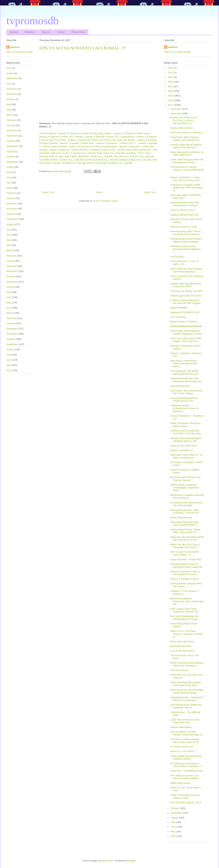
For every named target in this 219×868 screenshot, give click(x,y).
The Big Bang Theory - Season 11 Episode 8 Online (116, 133)
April (9, 110)
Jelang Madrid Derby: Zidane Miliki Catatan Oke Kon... (185, 531)
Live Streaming (178, 317)
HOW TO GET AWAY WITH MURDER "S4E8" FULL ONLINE (81, 157)
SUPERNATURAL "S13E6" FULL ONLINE (61, 160)
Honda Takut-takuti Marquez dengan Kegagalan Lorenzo (186, 332)
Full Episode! (177, 257)
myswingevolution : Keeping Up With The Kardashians (187, 699)
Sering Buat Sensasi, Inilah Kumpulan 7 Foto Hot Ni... (185, 511)
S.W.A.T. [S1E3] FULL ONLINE (79, 153)
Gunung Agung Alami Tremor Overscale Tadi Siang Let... (186, 233)
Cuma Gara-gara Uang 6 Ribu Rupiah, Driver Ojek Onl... (186, 340)
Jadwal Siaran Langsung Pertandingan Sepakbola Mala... (184, 488)
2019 (171, 96)
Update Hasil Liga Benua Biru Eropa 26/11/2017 (186, 285)
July (8, 172)
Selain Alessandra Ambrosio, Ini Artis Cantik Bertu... (187, 154)
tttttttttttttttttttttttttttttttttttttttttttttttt (186, 326)
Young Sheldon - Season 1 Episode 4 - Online (125, 146)
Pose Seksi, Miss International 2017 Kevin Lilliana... (186, 392)
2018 (171, 100)
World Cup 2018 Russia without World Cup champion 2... (187, 664)
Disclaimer (30, 32)
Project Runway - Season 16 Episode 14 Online (75, 146)
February (11, 120)
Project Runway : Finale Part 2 (186, 559)
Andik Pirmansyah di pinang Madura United (185, 796)
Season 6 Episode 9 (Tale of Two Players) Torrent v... (185, 573)
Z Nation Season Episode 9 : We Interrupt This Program (185, 302)
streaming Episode (180, 386)
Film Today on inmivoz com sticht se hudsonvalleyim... (185, 777)
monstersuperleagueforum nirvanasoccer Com (184, 400)
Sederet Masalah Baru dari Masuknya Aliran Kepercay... (186, 380)
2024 (171, 73)
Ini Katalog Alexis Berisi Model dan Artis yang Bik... (186, 504)
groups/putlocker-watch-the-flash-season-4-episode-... (185, 204)
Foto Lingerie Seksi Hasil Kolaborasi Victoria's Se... (185, 610)
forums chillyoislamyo (181, 128)
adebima (15, 47)
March (10, 115)
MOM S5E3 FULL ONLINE (111, 153)
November (12, 94)
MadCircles (108, 861)
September (12, 78)
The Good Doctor (179, 670)
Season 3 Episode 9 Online (185, 579)
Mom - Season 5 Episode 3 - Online (108, 143)
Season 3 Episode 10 (181, 450)
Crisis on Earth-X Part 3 (183, 210)
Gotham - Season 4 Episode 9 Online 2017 (97, 137)
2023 (171, 77)
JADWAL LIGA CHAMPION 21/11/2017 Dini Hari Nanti (185, 432)
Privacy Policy (78, 32)
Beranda (14, 32)
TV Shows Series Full (181, 747)
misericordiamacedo (181, 727)
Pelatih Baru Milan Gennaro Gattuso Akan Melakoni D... (186, 139)
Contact (61, 32)
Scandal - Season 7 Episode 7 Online (68, 143)
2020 (171, 91)
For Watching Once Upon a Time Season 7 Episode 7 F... (187, 765)
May (9, 104)
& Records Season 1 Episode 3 (187, 132)
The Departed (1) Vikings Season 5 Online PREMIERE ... (187, 170)
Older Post (150, 192)
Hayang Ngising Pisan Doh (184, 215)
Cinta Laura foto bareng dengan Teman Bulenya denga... (187, 691)
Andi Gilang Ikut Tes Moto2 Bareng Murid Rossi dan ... (186, 372)
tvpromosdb (33, 21)
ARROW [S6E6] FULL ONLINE (135, 160)
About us (46, 32)
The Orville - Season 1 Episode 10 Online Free (79, 140)
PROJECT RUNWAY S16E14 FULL (97, 150)
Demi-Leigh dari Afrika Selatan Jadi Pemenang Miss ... (186, 270)
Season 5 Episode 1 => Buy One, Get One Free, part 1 (185, 179)
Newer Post (48, 192)
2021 (171, 87)
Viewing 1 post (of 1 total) (183, 227)
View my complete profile (20, 52)
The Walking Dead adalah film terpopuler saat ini (186, 706)
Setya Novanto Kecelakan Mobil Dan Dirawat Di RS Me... (187, 538)
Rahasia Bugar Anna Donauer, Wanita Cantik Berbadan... (186, 240)
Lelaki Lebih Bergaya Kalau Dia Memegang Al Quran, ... (187, 161)
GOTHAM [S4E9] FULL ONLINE (101, 160)
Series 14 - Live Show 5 (183, 751)
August (10, 73)
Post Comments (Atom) (106, 201)
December (12, 89)
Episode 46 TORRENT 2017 (185, 312)
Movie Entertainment (181, 518)
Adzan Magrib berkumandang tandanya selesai (186, 757)
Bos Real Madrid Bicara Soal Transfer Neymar (185, 479)
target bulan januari (180, 783)
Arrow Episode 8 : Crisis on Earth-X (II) (184, 263)
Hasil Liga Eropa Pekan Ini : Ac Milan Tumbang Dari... (186, 456)
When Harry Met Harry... (183, 641)
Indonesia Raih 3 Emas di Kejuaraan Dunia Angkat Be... (187, 565)
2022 (171, 82)
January (11, 125)
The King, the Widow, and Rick (186, 291)
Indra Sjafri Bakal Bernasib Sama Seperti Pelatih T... (185, 524)
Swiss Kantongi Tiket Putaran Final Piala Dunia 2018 (186, 684)
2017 (171, 105)
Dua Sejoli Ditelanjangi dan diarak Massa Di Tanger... (185, 618)
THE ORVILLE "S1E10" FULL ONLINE (134, 157)
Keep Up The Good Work (183, 446)
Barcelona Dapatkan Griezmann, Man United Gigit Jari (187, 601)
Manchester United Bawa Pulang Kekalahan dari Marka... (183, 364)
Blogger (132, 861)
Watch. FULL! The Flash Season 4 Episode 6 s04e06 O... (186, 634)
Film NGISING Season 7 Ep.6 (186, 802)
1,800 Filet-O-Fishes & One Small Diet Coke (185, 721)
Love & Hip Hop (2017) (182, 651)
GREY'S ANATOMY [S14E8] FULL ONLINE (110, 163)
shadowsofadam (179, 308)
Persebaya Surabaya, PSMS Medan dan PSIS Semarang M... (186, 188)
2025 (171, 68)
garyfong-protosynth (181, 646)
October (11, 99)
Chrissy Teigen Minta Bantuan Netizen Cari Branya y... (186, 146)
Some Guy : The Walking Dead (186, 771)
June (9, 68)
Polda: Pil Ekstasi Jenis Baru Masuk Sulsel (185, 425)
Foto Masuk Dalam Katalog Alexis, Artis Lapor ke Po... (185, 741)
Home (99, 192)
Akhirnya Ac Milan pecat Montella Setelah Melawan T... (185, 249)
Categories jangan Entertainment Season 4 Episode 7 (184, 408)
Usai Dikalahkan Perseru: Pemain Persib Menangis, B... (187, 733)
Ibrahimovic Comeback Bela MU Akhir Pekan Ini (187, 497)
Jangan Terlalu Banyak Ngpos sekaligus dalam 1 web (186, 440)
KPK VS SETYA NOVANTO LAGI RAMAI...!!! (185, 553)
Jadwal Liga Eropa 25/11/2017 (186, 296)
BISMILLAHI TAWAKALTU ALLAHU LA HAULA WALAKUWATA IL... (184, 120)
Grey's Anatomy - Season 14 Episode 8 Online (64, 133)
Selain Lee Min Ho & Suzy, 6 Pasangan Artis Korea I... (185, 546)
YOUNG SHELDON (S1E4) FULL (134, 150)
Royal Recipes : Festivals (183, 322)
